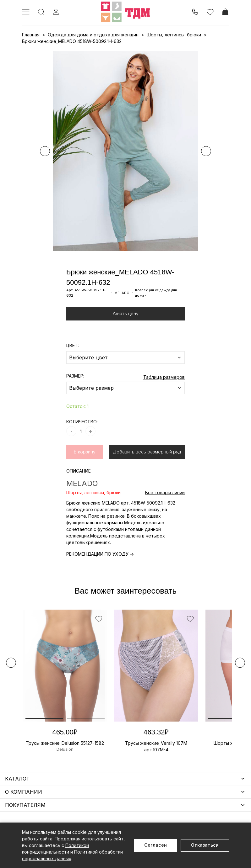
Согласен (156, 845)
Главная (31, 35)
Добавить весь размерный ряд (147, 452)
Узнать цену (125, 313)
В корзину (85, 452)
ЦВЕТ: (73, 345)
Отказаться (205, 845)
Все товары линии (165, 492)
